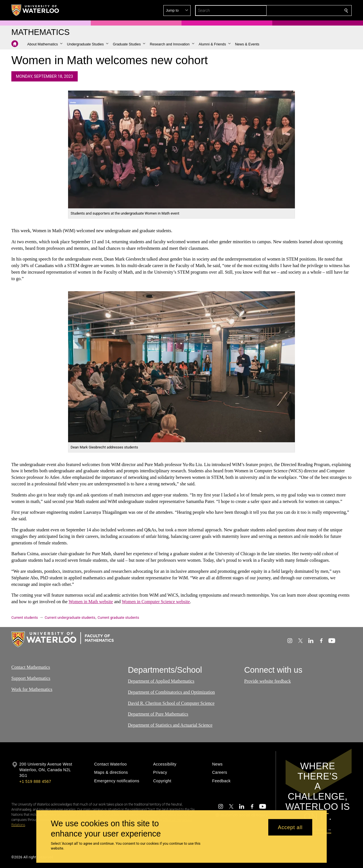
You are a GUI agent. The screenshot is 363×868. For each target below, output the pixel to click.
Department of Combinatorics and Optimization (171, 692)
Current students (25, 618)
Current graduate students (118, 618)
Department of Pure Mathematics (158, 714)
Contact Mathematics (31, 667)
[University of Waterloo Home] (35, 10)
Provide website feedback (267, 681)
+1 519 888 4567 (35, 781)
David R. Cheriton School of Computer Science (171, 703)
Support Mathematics (31, 678)
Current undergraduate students (70, 618)
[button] (305, 11)
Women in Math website (91, 602)
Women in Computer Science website (156, 602)
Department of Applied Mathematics (161, 681)
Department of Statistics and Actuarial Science (170, 725)
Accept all (290, 827)
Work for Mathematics (32, 689)
